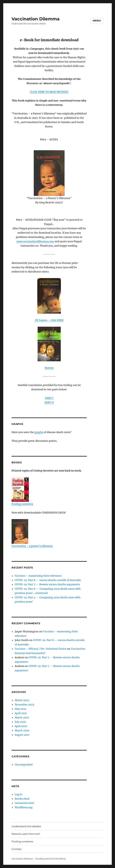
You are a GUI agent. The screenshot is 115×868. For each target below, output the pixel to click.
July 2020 (20, 722)
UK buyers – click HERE (49, 320)
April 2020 (21, 726)
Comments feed (24, 803)
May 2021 (20, 709)
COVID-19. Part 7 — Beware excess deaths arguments (47, 584)
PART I (49, 398)
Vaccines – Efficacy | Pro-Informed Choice (41, 649)
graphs (39, 432)
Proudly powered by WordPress (51, 859)
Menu (97, 21)
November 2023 (24, 704)
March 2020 (22, 730)
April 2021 (21, 713)
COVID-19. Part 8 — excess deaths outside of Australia (48, 580)
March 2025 (22, 700)
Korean (49, 368)
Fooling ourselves (22, 491)
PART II (49, 402)
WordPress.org (24, 807)
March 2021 (22, 717)
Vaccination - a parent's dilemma (32, 533)
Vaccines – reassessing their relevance (38, 576)
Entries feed (22, 799)
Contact (17, 849)
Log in (18, 794)
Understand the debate (26, 826)
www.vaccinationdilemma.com (35, 241)
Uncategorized (24, 765)
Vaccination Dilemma (36, 19)
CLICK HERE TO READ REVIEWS (49, 92)
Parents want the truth (26, 834)
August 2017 (22, 735)
